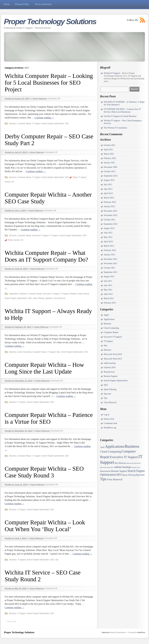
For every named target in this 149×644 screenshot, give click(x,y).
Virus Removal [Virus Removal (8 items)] (115, 479)
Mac (58, 352)
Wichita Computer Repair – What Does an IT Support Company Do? (46, 256)
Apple (106, 315)
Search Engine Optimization (53, 124)
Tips (57, 560)
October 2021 (110, 145)
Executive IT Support (40, 235)
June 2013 (108, 189)
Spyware (49, 298)
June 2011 (108, 285)
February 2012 (110, 250)
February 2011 (110, 303)
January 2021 (109, 163)
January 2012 (109, 255)
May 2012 (108, 237)
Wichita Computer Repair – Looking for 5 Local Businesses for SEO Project (49, 83)
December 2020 (110, 167)
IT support (82, 177)
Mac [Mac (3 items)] (116, 463)
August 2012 (109, 228)
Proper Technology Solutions (50, 22)
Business (13, 124)
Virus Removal (59, 298)
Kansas (8, 182)
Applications (14, 294)
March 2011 (109, 298)
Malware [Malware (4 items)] (122, 463)
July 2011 (108, 281)
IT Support (36, 124)
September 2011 (111, 272)
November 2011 (111, 263)
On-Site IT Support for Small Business (120, 116)
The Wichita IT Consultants (115, 128)
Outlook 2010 (110, 367)
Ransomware (109, 372)
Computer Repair (24, 124)
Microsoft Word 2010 (113, 354)
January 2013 (109, 206)
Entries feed (109, 419)
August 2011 (109, 277)
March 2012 (109, 246)
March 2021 (109, 154)
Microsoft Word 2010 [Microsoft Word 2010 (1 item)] (134, 463)
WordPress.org (110, 428)
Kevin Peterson (40, 99)
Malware (74, 294)
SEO (67, 124)
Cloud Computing (24, 352)
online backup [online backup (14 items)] (123, 467)
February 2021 (110, 158)
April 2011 (108, 294)
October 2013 (110, 171)
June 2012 (108, 233)
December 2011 (110, 259)
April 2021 (108, 150)
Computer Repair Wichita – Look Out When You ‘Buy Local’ (45, 526)
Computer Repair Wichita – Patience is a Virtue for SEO (49, 418)
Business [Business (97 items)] (132, 446)
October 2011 (109, 268)
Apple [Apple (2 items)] (102, 447)
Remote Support (111, 376)
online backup (84, 294)
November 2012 (111, 215)
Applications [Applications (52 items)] (115, 446)
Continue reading (44, 118)
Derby (75, 177)
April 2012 (108, 242)
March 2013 (109, 198)
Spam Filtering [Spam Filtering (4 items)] (129, 475)
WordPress (141, 632)
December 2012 (110, 211)
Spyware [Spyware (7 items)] (140, 475)
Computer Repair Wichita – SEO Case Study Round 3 (44, 472)
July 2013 (108, 185)
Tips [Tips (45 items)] (103, 479)
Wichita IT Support (112, 73)
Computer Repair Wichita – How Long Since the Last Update (44, 368)
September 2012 (111, 224)
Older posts (10, 621)
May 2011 (108, 290)
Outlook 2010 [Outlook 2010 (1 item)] (136, 467)
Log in (107, 415)
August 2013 (109, 180)
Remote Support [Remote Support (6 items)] (119, 471)
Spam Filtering (39, 298)
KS (13, 182)
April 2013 (108, 193)
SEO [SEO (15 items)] (119, 475)
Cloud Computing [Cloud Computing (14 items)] (111, 452)
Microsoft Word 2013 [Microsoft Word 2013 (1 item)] (107, 467)
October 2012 (110, 220)
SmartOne (105, 632)
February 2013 (110, 202)
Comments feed (110, 423)
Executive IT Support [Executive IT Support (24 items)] (124, 457)
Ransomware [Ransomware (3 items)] (105, 471)
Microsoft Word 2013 (113, 359)
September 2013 (111, 176)
